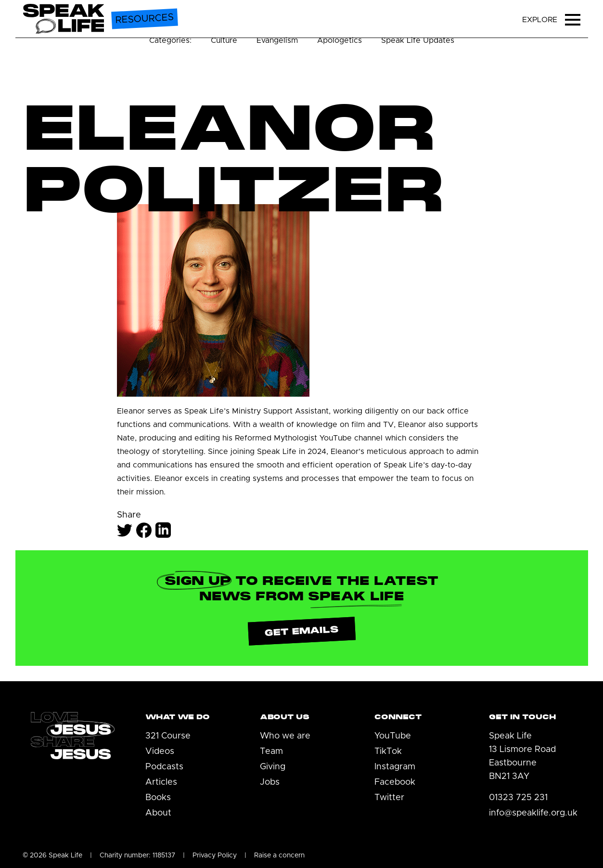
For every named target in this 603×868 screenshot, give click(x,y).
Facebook (395, 782)
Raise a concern (279, 855)
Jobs (270, 782)
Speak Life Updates (418, 40)
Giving (273, 767)
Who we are (285, 736)
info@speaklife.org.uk (533, 813)
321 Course (168, 736)
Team (271, 751)
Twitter (389, 798)
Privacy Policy (215, 855)
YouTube (393, 736)
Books (158, 798)
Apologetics (340, 40)
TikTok (388, 751)
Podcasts (164, 767)
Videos (160, 751)
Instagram (395, 767)
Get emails (301, 631)
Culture (224, 40)
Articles (161, 782)
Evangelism (277, 40)
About (158, 813)
